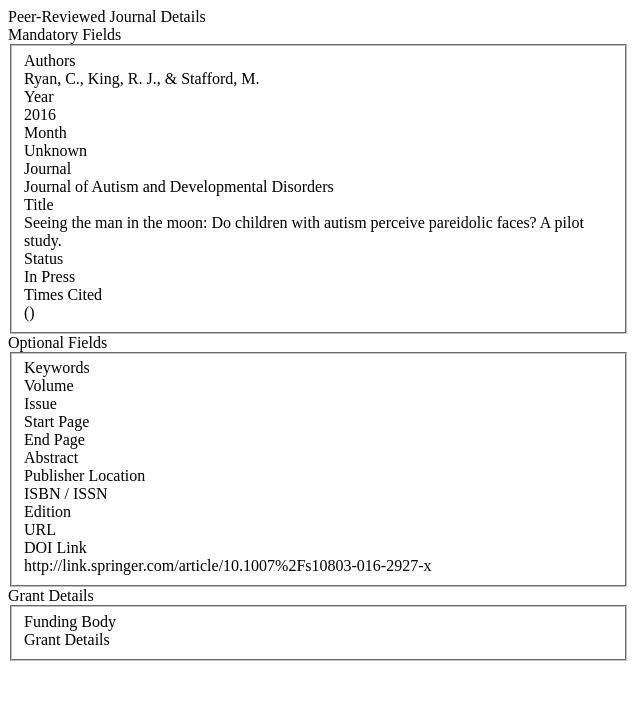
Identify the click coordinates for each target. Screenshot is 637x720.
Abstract (51, 457)
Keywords (57, 367)
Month (45, 132)
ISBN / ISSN (66, 493)
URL (40, 529)
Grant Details (67, 639)
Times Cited (63, 294)
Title (39, 204)
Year (38, 96)
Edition (47, 511)
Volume (48, 385)
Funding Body (70, 621)
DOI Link (55, 547)
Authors (50, 60)
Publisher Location (84, 475)
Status (43, 258)
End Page (54, 439)
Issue (40, 403)
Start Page (56, 421)
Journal (47, 168)
